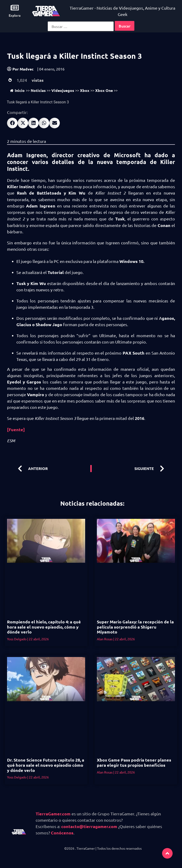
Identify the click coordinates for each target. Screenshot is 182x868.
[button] (12, 123)
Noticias (38, 90)
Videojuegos (63, 90)
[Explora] (15, 8)
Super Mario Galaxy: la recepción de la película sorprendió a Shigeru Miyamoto (135, 627)
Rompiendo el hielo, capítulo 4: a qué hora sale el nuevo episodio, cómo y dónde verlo (44, 627)
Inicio (17, 90)
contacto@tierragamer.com (89, 826)
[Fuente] (16, 429)
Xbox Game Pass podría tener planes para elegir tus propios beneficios (134, 762)
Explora (15, 15)
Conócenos (62, 833)
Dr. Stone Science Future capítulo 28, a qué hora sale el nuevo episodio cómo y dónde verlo (46, 765)
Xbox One (104, 90)
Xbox (85, 90)
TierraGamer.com (53, 814)
